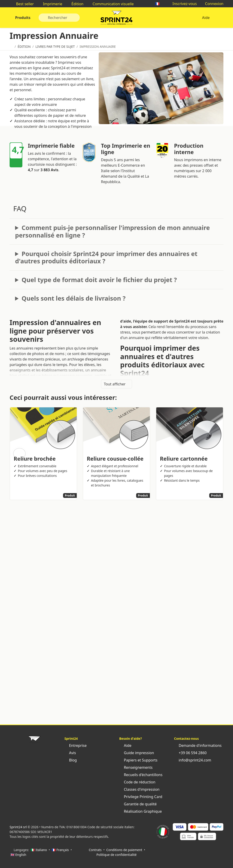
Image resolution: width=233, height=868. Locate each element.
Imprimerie (50, 4)
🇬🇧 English (18, 855)
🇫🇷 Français (60, 850)
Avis (70, 753)
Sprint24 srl (18, 827)
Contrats (95, 850)
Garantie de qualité (138, 804)
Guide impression (137, 753)
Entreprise (75, 745)
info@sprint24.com (193, 760)
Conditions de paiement (124, 850)
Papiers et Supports (138, 760)
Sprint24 (116, 19)
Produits (22, 18)
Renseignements (136, 767)
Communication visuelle (111, 4)
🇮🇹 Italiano (39, 850)
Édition (75, 4)
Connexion (212, 4)
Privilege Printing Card (141, 797)
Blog (71, 760)
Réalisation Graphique (140, 811)
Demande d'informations (198, 745)
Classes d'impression (139, 789)
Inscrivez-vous (182, 4)
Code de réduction (137, 782)
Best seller (23, 4)
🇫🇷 (160, 4)
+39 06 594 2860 (190, 753)
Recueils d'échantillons (141, 775)
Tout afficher (117, 384)
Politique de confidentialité (116, 855)
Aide (206, 18)
